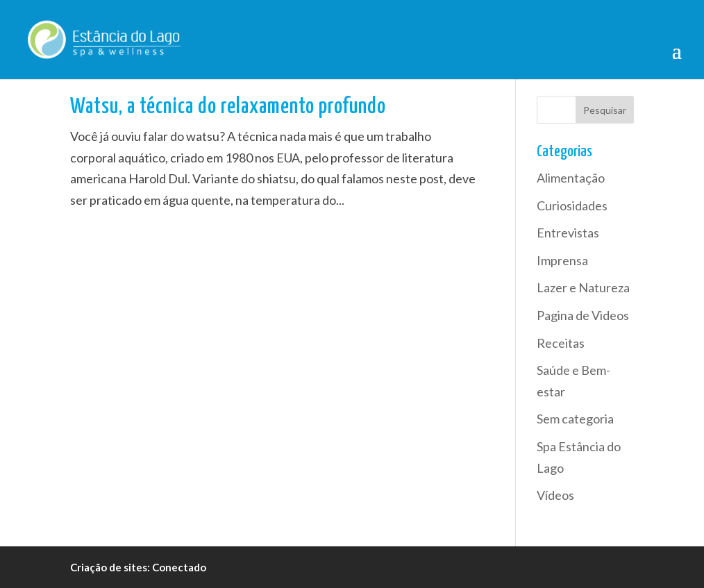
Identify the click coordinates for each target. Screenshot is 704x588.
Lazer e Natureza (583, 287)
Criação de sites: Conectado (138, 567)
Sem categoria (575, 419)
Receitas (561, 343)
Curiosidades (572, 205)
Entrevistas (568, 233)
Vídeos (555, 495)
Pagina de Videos (583, 315)
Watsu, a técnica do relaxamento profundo (228, 107)
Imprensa (562, 260)
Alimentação (571, 178)
